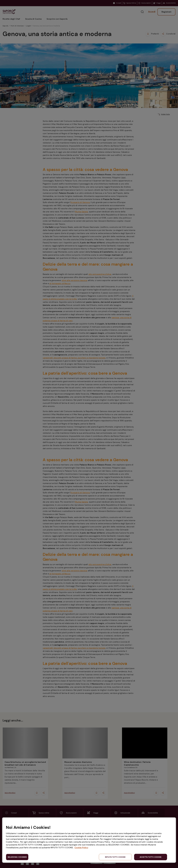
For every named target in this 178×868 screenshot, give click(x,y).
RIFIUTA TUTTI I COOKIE (115, 857)
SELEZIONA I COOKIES (17, 857)
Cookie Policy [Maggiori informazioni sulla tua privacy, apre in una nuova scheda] (81, 848)
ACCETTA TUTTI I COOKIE (151, 857)
